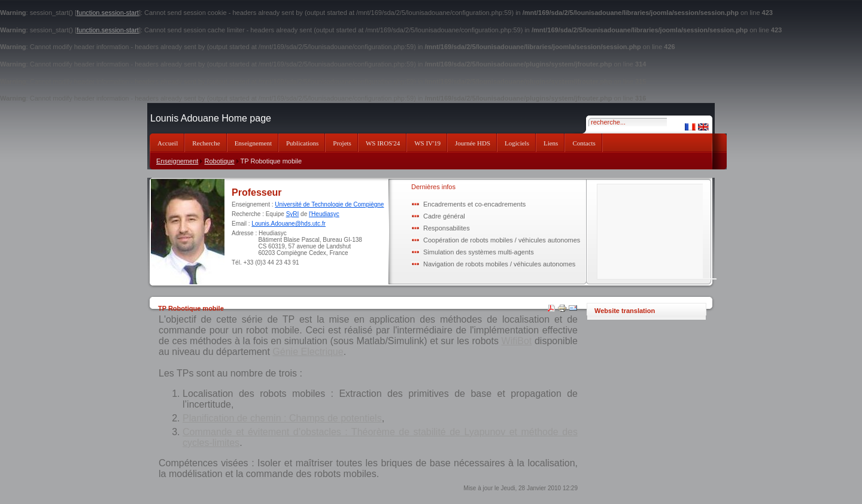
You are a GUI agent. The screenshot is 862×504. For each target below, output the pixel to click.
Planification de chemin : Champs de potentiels (282, 418)
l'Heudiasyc (324, 214)
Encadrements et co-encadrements (474, 204)
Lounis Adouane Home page (211, 118)
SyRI (293, 214)
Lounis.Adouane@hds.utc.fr (289, 224)
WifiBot (517, 341)
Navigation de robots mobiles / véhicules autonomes (499, 264)
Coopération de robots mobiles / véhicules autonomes (502, 240)
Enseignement (177, 161)
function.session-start (108, 13)
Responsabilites (447, 228)
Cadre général (444, 216)
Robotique (219, 161)
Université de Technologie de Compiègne (329, 204)
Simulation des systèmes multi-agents (479, 252)
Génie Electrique (308, 352)
